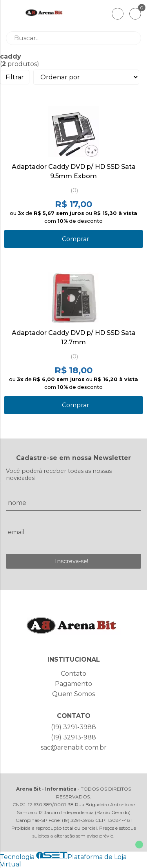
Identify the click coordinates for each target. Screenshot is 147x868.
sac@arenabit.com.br (74, 747)
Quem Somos (73, 694)
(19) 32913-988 (73, 737)
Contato (73, 674)
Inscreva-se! (72, 561)
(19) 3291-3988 (73, 727)
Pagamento (73, 684)
